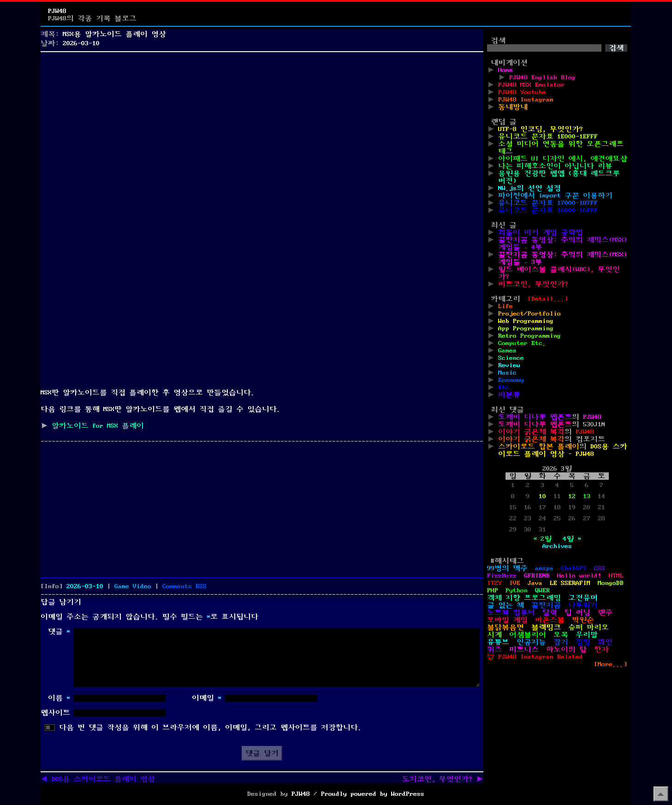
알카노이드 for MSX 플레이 (98, 426)
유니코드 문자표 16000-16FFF (548, 210)
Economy (511, 380)
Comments (184, 586)
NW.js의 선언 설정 (529, 188)
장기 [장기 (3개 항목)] (561, 642)
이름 (59, 698)
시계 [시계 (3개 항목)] (494, 635)
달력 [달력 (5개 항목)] (550, 613)
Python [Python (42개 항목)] (517, 590)
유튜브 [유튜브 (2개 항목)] (498, 642)
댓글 (59, 632)
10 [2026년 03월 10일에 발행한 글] (542, 496)
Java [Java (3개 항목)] (535, 583)
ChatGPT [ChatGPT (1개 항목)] (574, 568)
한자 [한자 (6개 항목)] (601, 650)
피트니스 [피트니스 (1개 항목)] (524, 650)
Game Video (133, 586)
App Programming (526, 328)
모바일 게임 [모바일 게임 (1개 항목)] (507, 620)
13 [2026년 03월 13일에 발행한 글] (587, 496)
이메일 (207, 698)
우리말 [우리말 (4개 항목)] (587, 635)
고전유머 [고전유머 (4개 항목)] (583, 598)
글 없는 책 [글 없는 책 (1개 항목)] (505, 605)
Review (509, 365)
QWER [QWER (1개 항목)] (542, 590)
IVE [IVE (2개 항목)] (515, 583)
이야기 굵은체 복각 (531, 432)
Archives (557, 546)
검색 (498, 41)
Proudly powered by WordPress (373, 794)
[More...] (611, 664)
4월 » (572, 539)
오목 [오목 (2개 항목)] (561, 635)
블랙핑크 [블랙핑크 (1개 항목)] (546, 627)
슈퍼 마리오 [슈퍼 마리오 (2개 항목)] (589, 627)
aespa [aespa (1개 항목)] (544, 568)
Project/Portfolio (529, 314)
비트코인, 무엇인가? (533, 284)
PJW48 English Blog (542, 78)
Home (505, 70)
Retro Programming (529, 336)
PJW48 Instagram (526, 100)
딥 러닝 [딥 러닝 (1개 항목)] (577, 613)
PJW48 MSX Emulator (531, 85)
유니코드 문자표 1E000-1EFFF (548, 137)
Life (505, 306)
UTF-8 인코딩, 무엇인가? (541, 129)
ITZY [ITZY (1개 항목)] (494, 583)
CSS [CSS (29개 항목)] (600, 568)
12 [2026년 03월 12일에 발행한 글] (572, 496)
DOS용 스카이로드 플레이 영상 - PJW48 (563, 450)
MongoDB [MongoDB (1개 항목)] (611, 583)
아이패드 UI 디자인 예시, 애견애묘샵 (563, 159)
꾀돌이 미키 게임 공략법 (541, 233)
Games (507, 351)
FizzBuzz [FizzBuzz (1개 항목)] (502, 576)
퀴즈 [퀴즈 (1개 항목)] (494, 650)
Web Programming (526, 321)
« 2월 (542, 539)
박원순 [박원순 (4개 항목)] (583, 620)
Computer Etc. (522, 343)
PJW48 (57, 11)
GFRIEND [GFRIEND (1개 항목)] (537, 576)
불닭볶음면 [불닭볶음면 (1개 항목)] (505, 627)
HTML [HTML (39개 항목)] (616, 576)
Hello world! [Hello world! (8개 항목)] (579, 576)
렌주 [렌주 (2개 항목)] (605, 613)
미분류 (509, 395)
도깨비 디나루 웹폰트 (535, 417)
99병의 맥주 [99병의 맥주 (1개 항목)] (507, 568)
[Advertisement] (262, 120)
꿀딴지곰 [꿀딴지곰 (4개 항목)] (546, 605)
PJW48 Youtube (522, 92)
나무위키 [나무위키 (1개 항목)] (583, 605)
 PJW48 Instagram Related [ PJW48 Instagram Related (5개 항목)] (535, 657)
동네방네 (513, 107)
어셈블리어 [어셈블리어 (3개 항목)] (528, 635)
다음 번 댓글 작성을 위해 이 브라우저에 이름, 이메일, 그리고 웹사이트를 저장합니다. (210, 727)
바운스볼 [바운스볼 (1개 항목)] (550, 620)
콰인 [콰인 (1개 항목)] (605, 642)
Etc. (505, 388)
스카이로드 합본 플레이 (539, 447)
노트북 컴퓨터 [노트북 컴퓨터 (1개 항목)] (511, 613)
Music (507, 373)
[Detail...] (548, 299)
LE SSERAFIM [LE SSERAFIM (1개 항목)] (570, 583)
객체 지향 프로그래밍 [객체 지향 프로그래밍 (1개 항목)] (524, 598)
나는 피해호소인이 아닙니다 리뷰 (555, 166)
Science (511, 358)
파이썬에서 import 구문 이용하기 (555, 196)
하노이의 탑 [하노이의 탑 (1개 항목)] (566, 650)
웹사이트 (55, 713)
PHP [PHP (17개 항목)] (493, 590)
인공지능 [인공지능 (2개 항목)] (531, 642)
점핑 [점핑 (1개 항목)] (583, 642)
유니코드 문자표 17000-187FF (548, 203)
